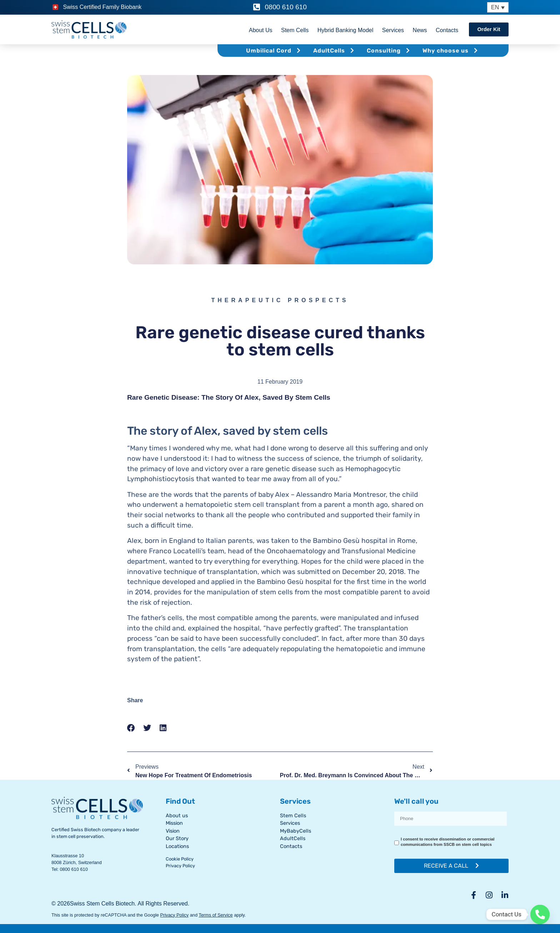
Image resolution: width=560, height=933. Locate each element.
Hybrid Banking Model (345, 30)
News (419, 30)
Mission (174, 823)
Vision (173, 831)
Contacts (446, 30)
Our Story (177, 839)
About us (177, 816)
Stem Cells (294, 30)
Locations (177, 846)
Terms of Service (216, 915)
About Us (260, 30)
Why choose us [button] (451, 51)
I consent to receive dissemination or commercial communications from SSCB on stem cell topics (447, 842)
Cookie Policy (180, 859)
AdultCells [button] (335, 51)
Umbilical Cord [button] (274, 51)
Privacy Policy (180, 866)
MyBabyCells (296, 831)
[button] (131, 728)
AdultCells (293, 839)
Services (392, 30)
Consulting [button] (389, 51)
